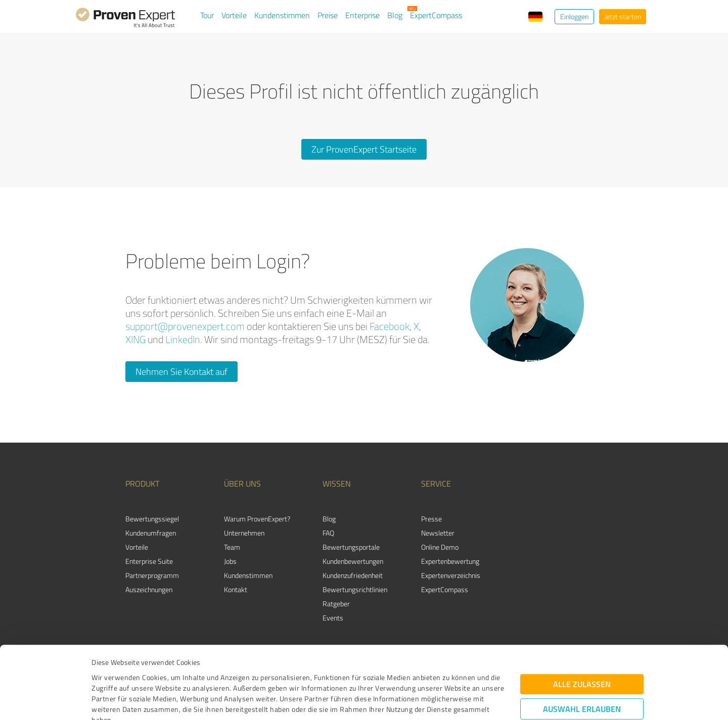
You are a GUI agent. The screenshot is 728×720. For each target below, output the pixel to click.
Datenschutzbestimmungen (178, 673)
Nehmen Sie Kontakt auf (181, 371)
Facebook (390, 326)
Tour (207, 15)
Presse (431, 519)
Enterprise (362, 15)
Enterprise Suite (149, 561)
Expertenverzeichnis (451, 575)
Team (232, 547)
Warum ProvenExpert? (257, 519)
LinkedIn (183, 339)
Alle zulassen (582, 616)
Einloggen (574, 16)
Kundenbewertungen (353, 561)
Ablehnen (582, 672)
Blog (395, 15)
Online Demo (440, 547)
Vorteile (234, 15)
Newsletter (438, 533)
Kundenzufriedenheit (353, 575)
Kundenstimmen (282, 15)
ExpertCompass (436, 15)
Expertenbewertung (450, 561)
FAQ (328, 533)
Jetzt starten (623, 16)
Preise (328, 15)
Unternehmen (244, 533)
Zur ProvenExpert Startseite (364, 149)
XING (135, 339)
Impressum (110, 673)
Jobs (230, 561)
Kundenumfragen (151, 533)
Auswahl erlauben (582, 640)
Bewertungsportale (351, 547)
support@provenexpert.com (185, 326)
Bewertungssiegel (152, 519)
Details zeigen (435, 701)
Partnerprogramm (152, 575)
